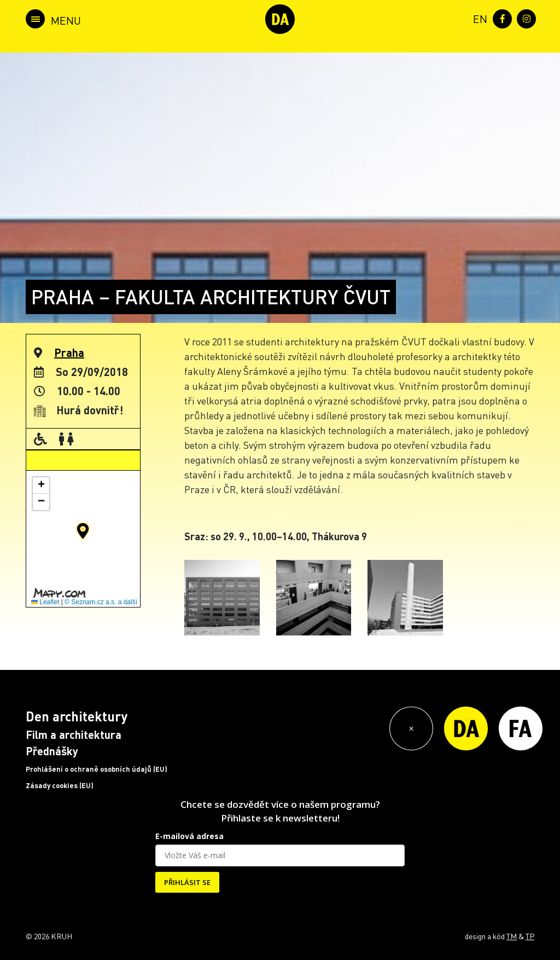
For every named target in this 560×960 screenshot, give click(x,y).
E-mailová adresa (189, 836)
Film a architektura (74, 735)
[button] (83, 531)
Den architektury (77, 716)
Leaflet (45, 602)
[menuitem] (478, 18)
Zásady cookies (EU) (60, 785)
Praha (69, 352)
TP (530, 936)
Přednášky (52, 751)
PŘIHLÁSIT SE (187, 882)
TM (512, 936)
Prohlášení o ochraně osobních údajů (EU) (97, 769)
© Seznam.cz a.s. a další (101, 602)
